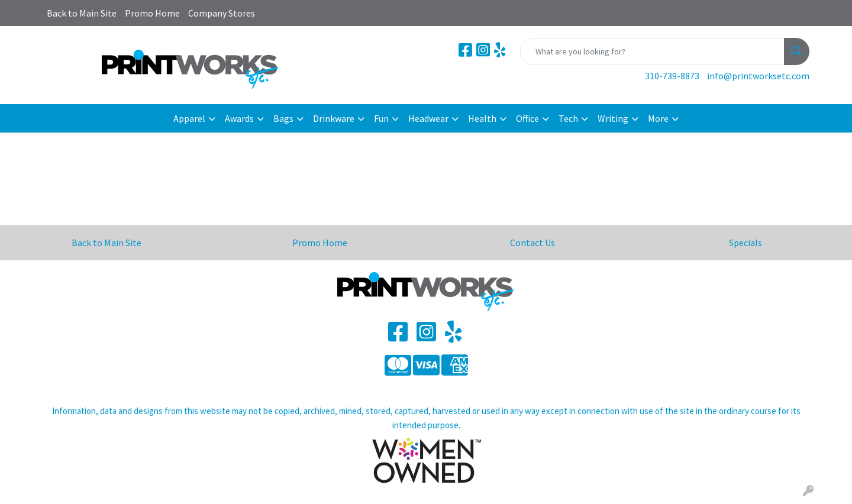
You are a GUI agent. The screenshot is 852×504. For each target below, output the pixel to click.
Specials (745, 243)
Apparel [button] (189, 118)
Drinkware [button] (334, 118)
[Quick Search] (652, 51)
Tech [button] (568, 118)
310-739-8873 (672, 76)
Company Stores (222, 13)
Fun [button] (381, 118)
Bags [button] (283, 118)
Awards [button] (239, 118)
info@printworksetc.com (758, 76)
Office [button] (527, 118)
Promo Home (152, 13)
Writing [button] (613, 118)
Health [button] (482, 118)
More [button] (658, 118)
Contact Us (532, 243)
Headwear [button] (428, 118)
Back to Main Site (82, 13)
